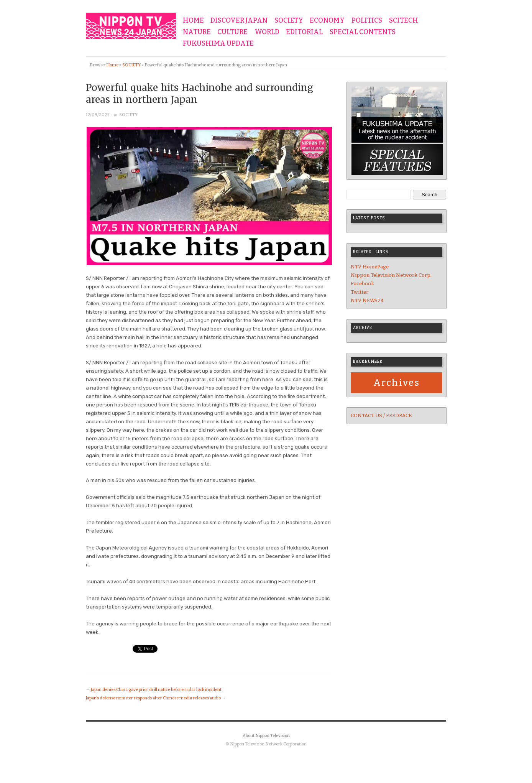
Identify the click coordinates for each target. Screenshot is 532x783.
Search (429, 195)
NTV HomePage (370, 267)
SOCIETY (289, 21)
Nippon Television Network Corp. (391, 275)
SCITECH (404, 21)
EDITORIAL (304, 32)
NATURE (197, 32)
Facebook (362, 284)
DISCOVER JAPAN (239, 21)
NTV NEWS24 (367, 300)
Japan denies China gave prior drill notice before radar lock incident (156, 690)
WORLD (267, 32)
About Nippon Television (266, 736)
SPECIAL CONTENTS (363, 32)
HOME (193, 21)
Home (112, 65)
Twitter (360, 292)
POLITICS (367, 21)
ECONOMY (327, 21)
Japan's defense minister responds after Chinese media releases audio (153, 698)
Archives (397, 383)
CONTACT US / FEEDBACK (381, 415)
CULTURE (232, 32)
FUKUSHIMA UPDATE (218, 44)
